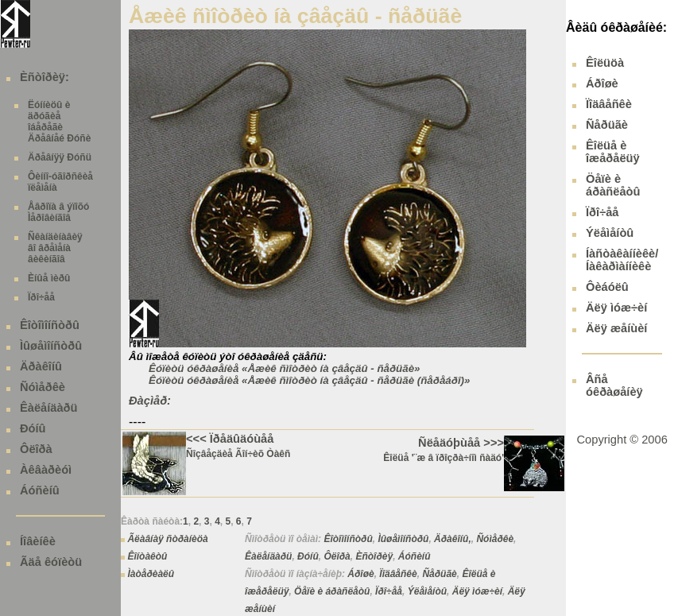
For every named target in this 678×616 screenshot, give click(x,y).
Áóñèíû (40, 490)
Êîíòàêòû (147, 556)
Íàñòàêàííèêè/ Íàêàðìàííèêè (622, 260)
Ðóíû (33, 428)
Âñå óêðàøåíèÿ (614, 385)
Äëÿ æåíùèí (616, 328)
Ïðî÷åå (41, 297)
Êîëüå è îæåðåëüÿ (613, 152)
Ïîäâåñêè (398, 574)
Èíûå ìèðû (49, 278)
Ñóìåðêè (43, 387)
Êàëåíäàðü (49, 408)
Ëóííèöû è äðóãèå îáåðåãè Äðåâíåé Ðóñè (59, 122)
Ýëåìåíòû (427, 591)
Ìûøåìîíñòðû (51, 346)
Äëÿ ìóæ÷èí (477, 591)
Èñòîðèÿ (374, 556)
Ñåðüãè (439, 574)
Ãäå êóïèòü (51, 562)
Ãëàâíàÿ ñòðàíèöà (167, 539)
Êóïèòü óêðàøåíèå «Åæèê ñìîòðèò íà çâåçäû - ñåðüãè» (284, 368)
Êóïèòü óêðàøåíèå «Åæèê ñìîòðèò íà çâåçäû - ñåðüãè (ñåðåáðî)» (309, 380)
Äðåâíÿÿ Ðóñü (60, 157)
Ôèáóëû (607, 287)
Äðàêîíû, (453, 539)
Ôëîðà (36, 449)
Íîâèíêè (38, 541)
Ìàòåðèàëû (151, 574)
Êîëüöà (605, 63)
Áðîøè (360, 574)
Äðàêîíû (41, 366)
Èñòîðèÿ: (45, 77)
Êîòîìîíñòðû (50, 325)
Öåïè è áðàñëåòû (332, 591)
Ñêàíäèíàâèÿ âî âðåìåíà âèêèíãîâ (55, 248)
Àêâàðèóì (46, 470)
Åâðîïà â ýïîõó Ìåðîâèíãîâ (58, 212)
